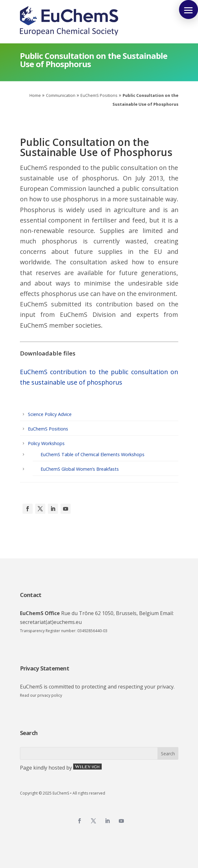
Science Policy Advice (50, 414)
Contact (31, 595)
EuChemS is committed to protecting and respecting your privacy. (97, 687)
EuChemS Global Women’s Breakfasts (80, 469)
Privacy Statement (45, 668)
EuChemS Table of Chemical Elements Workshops (93, 454)
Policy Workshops (46, 443)
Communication (61, 95)
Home (35, 95)
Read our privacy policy (41, 695)
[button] (188, 9)
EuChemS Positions (99, 95)
